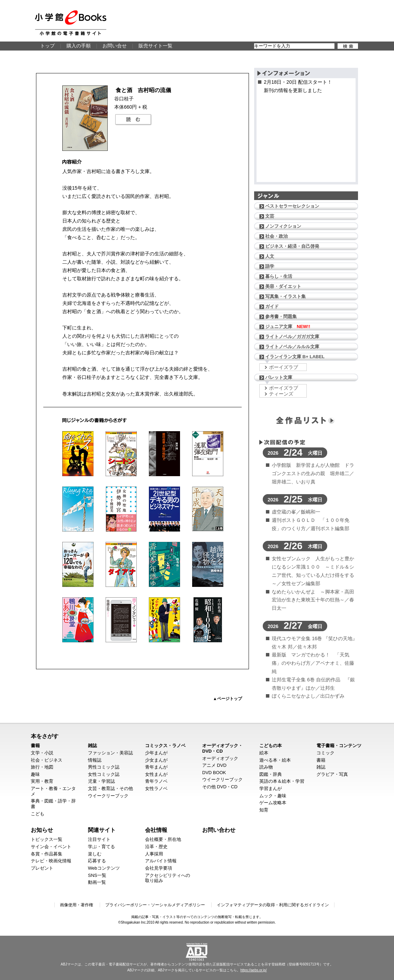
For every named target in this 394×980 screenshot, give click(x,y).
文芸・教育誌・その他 (110, 788)
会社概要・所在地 (163, 839)
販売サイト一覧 (155, 46)
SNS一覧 (97, 875)
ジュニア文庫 (288, 326)
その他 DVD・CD (220, 787)
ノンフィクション (283, 226)
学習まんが (271, 788)
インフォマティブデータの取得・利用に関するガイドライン (273, 905)
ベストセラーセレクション (292, 206)
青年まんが (156, 767)
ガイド (272, 306)
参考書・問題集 (281, 316)
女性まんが (156, 774)
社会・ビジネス (47, 760)
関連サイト (102, 830)
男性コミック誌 (104, 767)
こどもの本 (271, 746)
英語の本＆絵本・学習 (282, 781)
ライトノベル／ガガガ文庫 (292, 337)
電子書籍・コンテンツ (339, 746)
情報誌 (95, 760)
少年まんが (156, 753)
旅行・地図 (42, 767)
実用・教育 (42, 781)
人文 (270, 256)
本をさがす (45, 736)
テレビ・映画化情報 (51, 861)
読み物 (266, 767)
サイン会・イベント (51, 847)
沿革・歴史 (156, 847)
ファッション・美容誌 (110, 753)
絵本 (264, 753)
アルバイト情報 (161, 861)
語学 (270, 266)
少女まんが (156, 760)
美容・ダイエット (283, 286)
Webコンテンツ (104, 868)
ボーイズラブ (284, 367)
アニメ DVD (214, 765)
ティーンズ (281, 394)
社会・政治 (276, 236)
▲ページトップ (227, 699)
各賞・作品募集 (47, 854)
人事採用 (154, 854)
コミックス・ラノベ (165, 746)
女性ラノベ (156, 788)
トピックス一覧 (47, 839)
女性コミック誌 (104, 774)
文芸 (270, 216)
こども (38, 814)
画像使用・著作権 (77, 905)
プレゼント (42, 868)
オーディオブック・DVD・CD (222, 748)
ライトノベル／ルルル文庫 (292, 347)
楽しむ (95, 854)
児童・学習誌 (101, 781)
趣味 (35, 774)
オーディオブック (220, 758)
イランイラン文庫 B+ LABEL (295, 357)
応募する (97, 861)
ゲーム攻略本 (273, 803)
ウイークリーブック (108, 796)
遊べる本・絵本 (275, 760)
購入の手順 (79, 46)
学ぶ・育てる (101, 847)
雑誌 (92, 746)
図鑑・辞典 (271, 774)
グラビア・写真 (332, 774)
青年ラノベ (156, 781)
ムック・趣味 (273, 796)
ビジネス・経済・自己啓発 (292, 246)
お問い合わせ (219, 830)
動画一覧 (97, 882)
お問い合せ (115, 46)
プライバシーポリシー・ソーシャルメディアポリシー (155, 905)
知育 (264, 810)
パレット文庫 (279, 377)
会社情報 (156, 830)
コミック (325, 753)
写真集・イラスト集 (285, 296)
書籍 (35, 746)
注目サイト (99, 839)
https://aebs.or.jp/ (253, 970)
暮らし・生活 (279, 276)
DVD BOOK (214, 773)
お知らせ (42, 830)
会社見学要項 (159, 868)
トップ (47, 46)
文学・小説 (42, 753)
